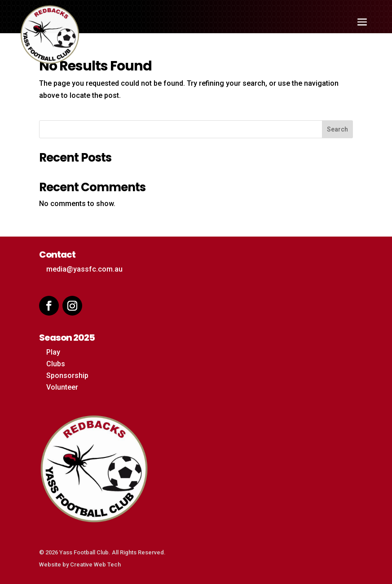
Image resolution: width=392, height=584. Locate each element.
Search (337, 129)
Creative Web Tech (95, 564)
